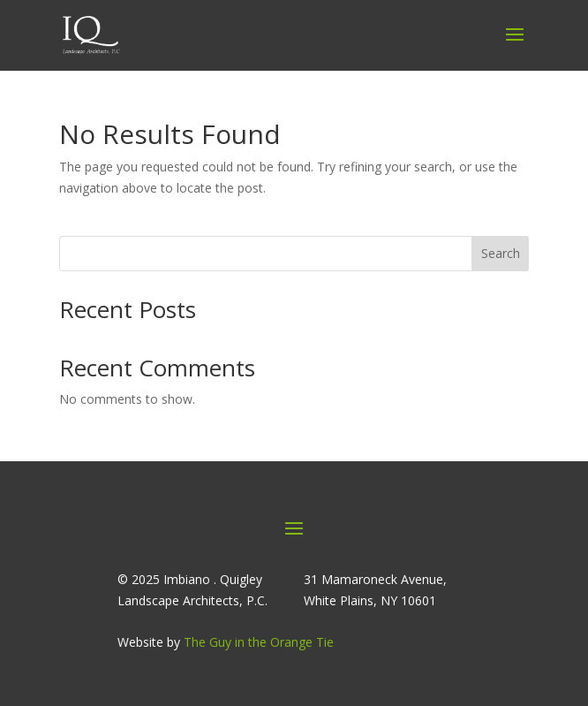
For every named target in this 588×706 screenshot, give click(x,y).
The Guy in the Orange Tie (259, 642)
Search (501, 253)
